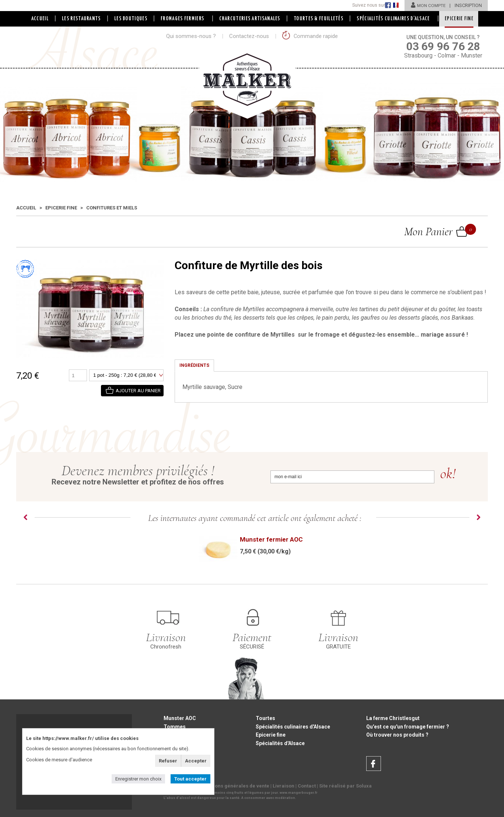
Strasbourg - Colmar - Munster (443, 46)
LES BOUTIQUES (130, 19)
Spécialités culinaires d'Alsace (293, 727)
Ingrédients (194, 365)
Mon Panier (436, 231)
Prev (25, 517)
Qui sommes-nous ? (191, 36)
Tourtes (265, 718)
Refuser (168, 761)
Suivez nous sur (367, 5)
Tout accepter (190, 779)
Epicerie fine (61, 208)
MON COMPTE (427, 5)
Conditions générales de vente (234, 787)
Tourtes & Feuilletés (319, 19)
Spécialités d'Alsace (280, 744)
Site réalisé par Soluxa (345, 787)
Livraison (283, 787)
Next (479, 517)
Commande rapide (310, 36)
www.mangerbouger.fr (299, 793)
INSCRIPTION (468, 5)
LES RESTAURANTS (80, 19)
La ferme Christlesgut (393, 718)
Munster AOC (180, 718)
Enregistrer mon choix (138, 779)
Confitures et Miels (112, 208)
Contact (307, 787)
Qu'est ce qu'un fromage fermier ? (408, 727)
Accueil (37, 19)
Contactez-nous (249, 36)
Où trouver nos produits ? (397, 735)
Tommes (175, 727)
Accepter (196, 761)
